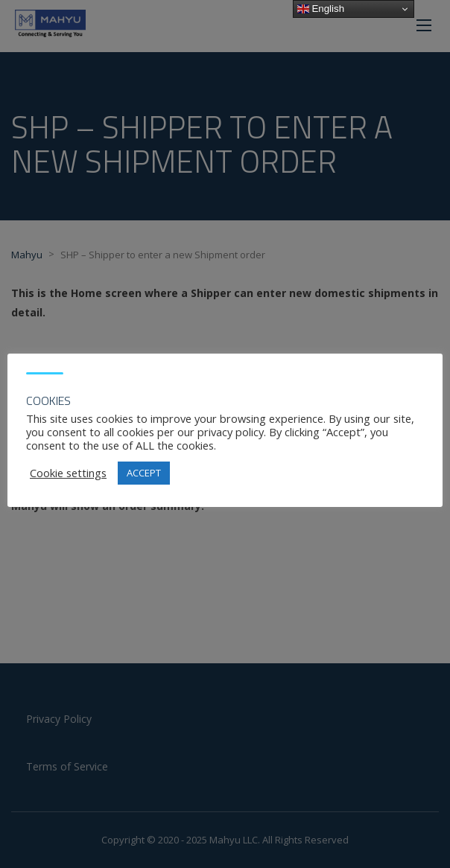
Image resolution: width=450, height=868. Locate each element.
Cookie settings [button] (68, 473)
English (321, 9)
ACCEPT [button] (144, 473)
